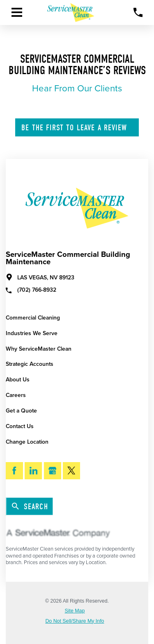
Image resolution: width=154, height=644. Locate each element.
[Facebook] (14, 471)
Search (30, 507)
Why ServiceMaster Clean (39, 349)
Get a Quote (21, 411)
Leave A (77, 128)
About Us (18, 380)
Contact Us (20, 426)
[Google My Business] (53, 471)
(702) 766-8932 (31, 290)
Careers (16, 395)
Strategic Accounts (30, 364)
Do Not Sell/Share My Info (75, 621)
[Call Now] (138, 12)
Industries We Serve (32, 333)
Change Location (27, 442)
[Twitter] (71, 471)
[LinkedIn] (33, 471)
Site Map (75, 611)
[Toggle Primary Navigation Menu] (17, 12)
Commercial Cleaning (33, 318)
